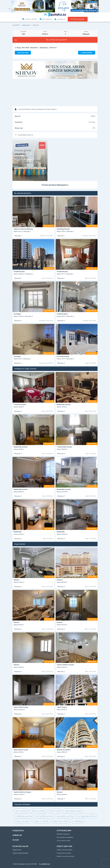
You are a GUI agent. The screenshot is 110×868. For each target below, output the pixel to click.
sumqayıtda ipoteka (86, 816)
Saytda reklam (17, 850)
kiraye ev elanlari (41, 821)
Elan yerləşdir (79, 19)
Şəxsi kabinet (47, 19)
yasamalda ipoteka (73, 811)
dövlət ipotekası (39, 811)
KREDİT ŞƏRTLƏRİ (64, 846)
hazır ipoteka (21, 811)
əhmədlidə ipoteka (45, 816)
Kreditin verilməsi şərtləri (65, 850)
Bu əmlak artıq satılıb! (56, 40)
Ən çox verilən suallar (63, 841)
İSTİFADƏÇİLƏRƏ (64, 831)
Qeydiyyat (61, 19)
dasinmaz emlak (60, 821)
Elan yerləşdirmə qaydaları (65, 837)
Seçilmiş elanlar (31, 19)
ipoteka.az (46, 864)
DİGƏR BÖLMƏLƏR (20, 846)
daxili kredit (55, 811)
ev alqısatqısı (77, 821)
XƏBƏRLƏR (17, 835)
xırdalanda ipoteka (24, 816)
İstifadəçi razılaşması (63, 834)
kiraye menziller (23, 821)
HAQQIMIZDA (18, 831)
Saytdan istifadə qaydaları (20, 853)
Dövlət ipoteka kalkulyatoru (55, 185)
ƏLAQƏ (16, 840)
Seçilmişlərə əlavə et (25, 135)
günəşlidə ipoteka (65, 816)
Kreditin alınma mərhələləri (65, 856)
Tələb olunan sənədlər (64, 853)
